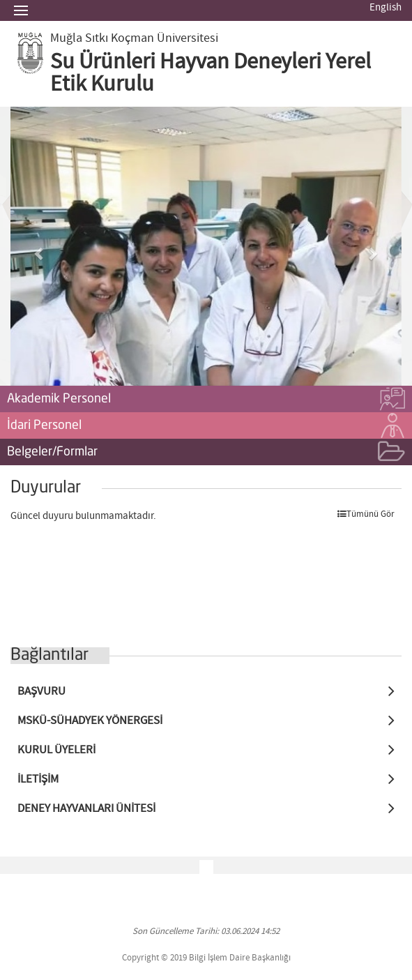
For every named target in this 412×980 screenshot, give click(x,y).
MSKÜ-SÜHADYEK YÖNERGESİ (90, 721)
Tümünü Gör (366, 514)
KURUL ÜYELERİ (56, 750)
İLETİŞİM (38, 779)
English (386, 8)
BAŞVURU (41, 692)
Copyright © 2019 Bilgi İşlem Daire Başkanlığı (206, 958)
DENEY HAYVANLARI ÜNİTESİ (86, 809)
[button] (40, 246)
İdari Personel (206, 426)
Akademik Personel (206, 400)
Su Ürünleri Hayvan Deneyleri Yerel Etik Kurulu (211, 73)
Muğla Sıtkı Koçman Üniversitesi (134, 38)
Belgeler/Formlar (206, 453)
